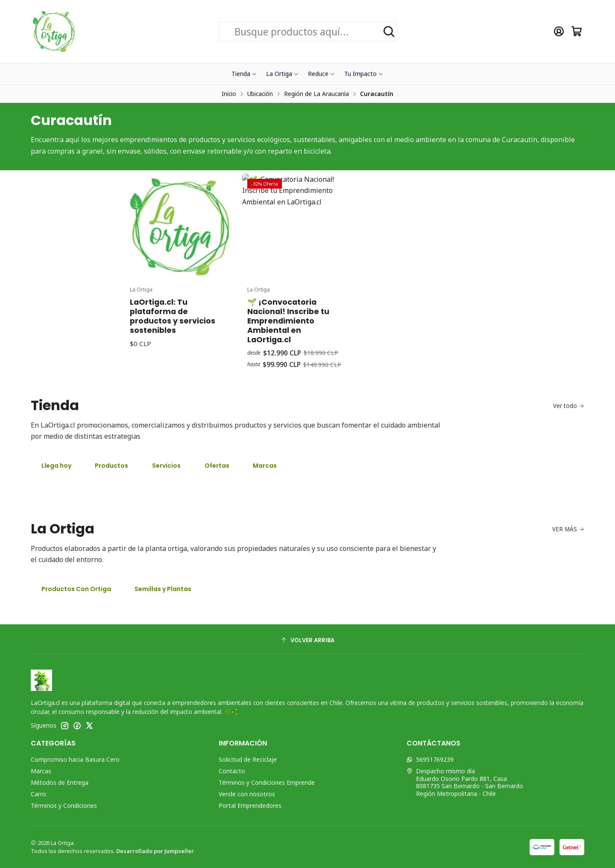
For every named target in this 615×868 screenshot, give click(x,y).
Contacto (232, 771)
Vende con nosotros (247, 794)
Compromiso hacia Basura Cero (75, 759)
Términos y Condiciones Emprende (267, 782)
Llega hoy (56, 466)
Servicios (166, 466)
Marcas (265, 466)
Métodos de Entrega (60, 782)
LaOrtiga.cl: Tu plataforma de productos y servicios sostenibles (173, 356)
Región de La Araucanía (316, 94)
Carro (38, 794)
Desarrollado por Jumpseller (155, 851)
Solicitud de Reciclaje (248, 759)
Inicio (229, 94)
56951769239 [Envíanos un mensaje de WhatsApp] (430, 759)
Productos (111, 466)
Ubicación (260, 94)
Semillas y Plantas (163, 589)
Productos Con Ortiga (76, 589)
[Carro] (577, 32)
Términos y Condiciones (64, 805)
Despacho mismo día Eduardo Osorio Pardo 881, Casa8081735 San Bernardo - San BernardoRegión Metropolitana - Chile (465, 782)
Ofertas (217, 466)
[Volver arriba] (307, 640)
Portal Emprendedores (250, 805)
